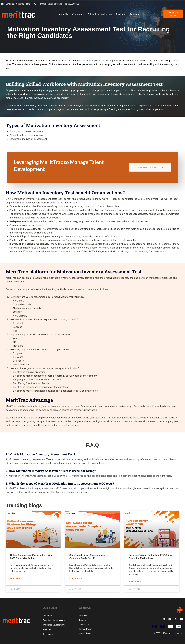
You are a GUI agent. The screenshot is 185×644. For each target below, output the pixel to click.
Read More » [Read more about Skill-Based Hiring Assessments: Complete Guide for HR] (76, 578)
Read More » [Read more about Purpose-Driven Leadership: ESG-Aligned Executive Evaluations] (135, 581)
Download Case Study (150, 167)
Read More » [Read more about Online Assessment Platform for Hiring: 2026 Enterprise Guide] (16, 578)
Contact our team (121, 421)
